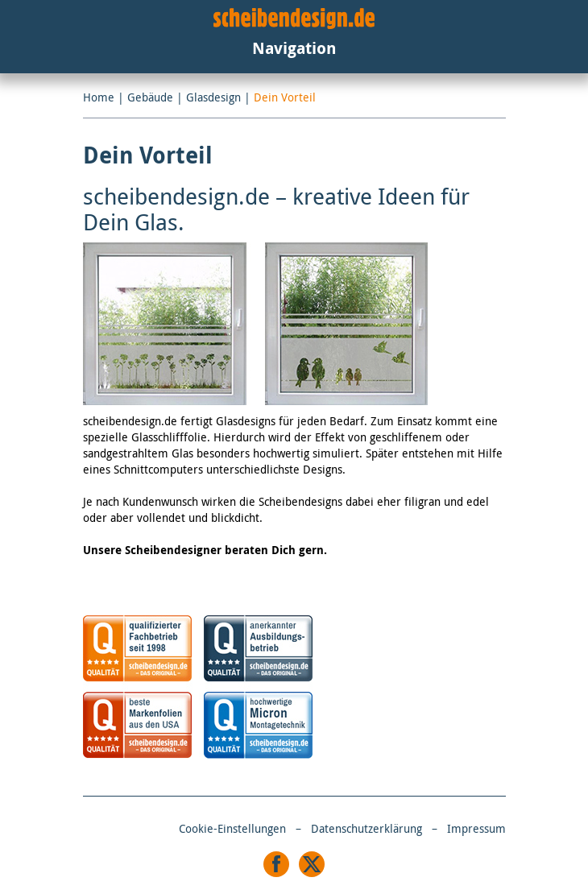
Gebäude (150, 97)
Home (99, 97)
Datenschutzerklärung (366, 828)
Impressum (476, 828)
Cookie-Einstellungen (232, 828)
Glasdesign (213, 97)
